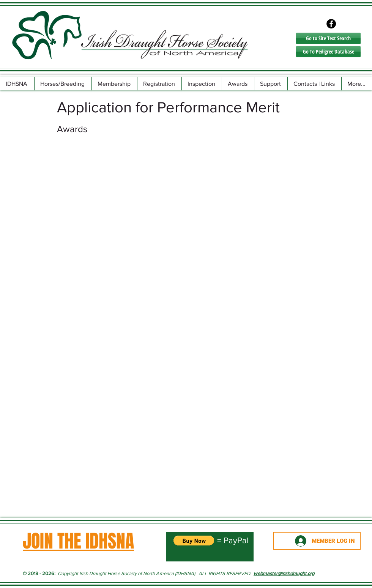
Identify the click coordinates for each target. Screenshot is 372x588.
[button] (63, 84)
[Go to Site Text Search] (328, 38)
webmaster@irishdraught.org (284, 573)
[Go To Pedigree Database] (328, 52)
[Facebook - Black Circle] (331, 24)
